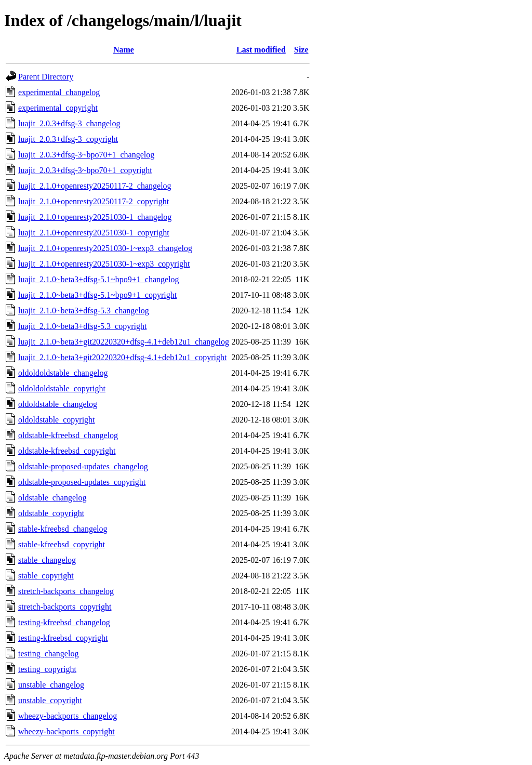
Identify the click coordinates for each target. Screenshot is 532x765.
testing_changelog (48, 654)
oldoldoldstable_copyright (62, 388)
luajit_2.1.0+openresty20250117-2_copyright (94, 201)
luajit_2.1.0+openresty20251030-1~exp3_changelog (105, 248)
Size (301, 50)
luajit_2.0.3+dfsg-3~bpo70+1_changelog (86, 155)
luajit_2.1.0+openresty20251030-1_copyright (94, 233)
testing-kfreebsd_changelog (64, 622)
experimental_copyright (58, 108)
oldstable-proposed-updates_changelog (83, 466)
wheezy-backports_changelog (68, 716)
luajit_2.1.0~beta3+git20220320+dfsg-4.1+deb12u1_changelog (124, 342)
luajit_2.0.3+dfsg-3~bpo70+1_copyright (85, 170)
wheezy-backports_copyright (66, 731)
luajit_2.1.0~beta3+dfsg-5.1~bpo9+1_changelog (99, 279)
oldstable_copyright (51, 513)
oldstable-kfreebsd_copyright (67, 451)
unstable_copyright (50, 700)
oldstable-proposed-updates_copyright (82, 482)
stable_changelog (47, 560)
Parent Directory (46, 77)
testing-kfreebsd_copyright (63, 638)
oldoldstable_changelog (58, 404)
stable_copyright (46, 576)
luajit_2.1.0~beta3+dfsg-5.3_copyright (82, 326)
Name (124, 50)
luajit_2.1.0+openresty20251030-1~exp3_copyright (104, 264)
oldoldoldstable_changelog (63, 373)
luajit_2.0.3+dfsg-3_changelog (69, 123)
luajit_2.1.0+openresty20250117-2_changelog (95, 186)
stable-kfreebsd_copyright (62, 544)
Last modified (261, 50)
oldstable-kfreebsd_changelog (68, 435)
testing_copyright (47, 669)
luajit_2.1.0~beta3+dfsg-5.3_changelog (84, 311)
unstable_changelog (51, 685)
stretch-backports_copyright (65, 607)
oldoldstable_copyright (57, 420)
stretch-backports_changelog (66, 591)
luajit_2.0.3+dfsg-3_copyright (68, 139)
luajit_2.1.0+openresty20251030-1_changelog (95, 217)
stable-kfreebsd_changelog (63, 529)
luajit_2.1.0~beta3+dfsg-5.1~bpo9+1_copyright (97, 295)
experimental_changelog (59, 92)
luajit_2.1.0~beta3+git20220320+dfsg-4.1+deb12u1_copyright (122, 357)
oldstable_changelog (52, 498)
